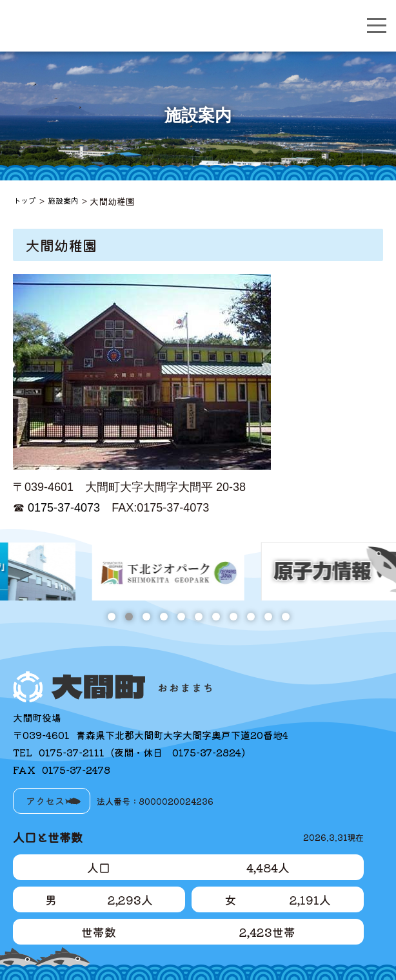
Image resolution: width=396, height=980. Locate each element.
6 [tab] (198, 617)
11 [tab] (285, 617)
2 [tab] (129, 617)
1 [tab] (111, 617)
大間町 (107, 26)
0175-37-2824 (207, 752)
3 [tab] (146, 617)
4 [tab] (163, 617)
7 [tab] (216, 617)
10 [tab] (268, 617)
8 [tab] (233, 617)
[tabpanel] (197, 572)
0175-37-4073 (64, 508)
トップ (25, 200)
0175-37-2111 (72, 752)
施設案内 (63, 200)
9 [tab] (251, 617)
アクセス (45, 801)
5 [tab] (181, 617)
